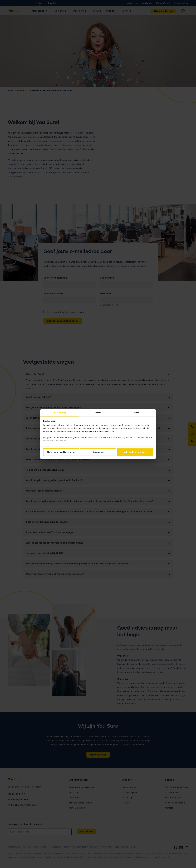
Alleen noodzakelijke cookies (61, 452)
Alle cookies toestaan (135, 452)
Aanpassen (98, 452)
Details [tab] (98, 413)
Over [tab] (136, 413)
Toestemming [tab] (59, 413)
